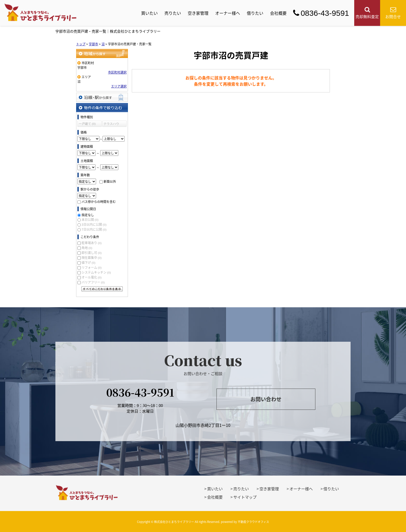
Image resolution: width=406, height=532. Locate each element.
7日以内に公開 (94, 229)
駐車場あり (92, 243)
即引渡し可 (92, 253)
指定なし (88, 215)
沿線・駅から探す (102, 97)
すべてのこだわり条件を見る (102, 289)
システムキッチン (96, 272)
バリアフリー (93, 282)
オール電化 (92, 277)
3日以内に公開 (94, 224)
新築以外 (110, 181)
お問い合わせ (266, 399)
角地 (87, 248)
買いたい (149, 13)
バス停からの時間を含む (99, 202)
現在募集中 (92, 258)
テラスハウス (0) (111, 124)
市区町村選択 (117, 72)
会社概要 (278, 13)
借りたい (255, 13)
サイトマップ (245, 497)
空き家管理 (198, 13)
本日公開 (90, 220)
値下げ (88, 263)
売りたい (173, 13)
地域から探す (102, 53)
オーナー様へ (228, 13)
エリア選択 (119, 86)
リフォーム (92, 267)
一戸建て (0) (87, 124)
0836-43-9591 (321, 13)
